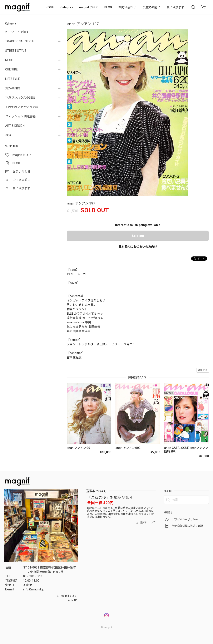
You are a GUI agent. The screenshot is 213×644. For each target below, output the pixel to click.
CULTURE (11, 69)
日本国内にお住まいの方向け (138, 247)
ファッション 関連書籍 (21, 116)
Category (67, 7)
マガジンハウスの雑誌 (20, 98)
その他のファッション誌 (22, 107)
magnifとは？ (89, 7)
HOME (50, 7)
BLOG (108, 7)
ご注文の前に (151, 7)
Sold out (138, 236)
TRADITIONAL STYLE (20, 41)
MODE (9, 60)
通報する (203, 370)
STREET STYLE (16, 51)
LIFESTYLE (13, 79)
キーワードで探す (17, 32)
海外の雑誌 (13, 88)
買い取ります (175, 7)
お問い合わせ (127, 7)
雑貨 (8, 135)
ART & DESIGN (15, 126)
